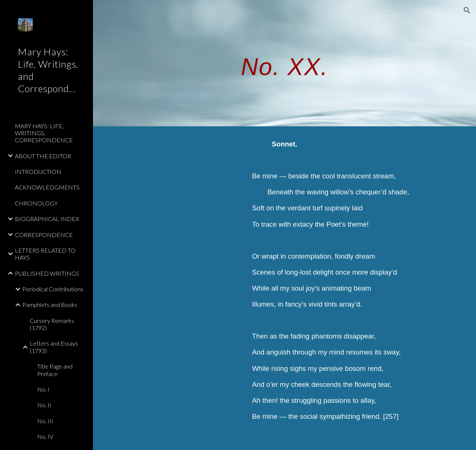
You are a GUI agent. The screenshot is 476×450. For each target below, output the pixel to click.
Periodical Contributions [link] (53, 289)
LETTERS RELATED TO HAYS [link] (45, 254)
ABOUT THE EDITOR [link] (43, 156)
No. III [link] (45, 421)
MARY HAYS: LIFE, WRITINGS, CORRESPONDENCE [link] (44, 133)
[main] (284, 63)
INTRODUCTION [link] (38, 171)
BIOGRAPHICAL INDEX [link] (47, 219)
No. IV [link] (45, 436)
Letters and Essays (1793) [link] (54, 347)
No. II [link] (44, 405)
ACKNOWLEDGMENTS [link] (47, 187)
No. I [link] (43, 389)
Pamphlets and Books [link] (50, 305)
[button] (467, 10)
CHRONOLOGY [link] (36, 203)
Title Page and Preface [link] (55, 370)
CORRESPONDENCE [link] (44, 235)
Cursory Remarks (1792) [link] (52, 324)
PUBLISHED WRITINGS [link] (47, 273)
